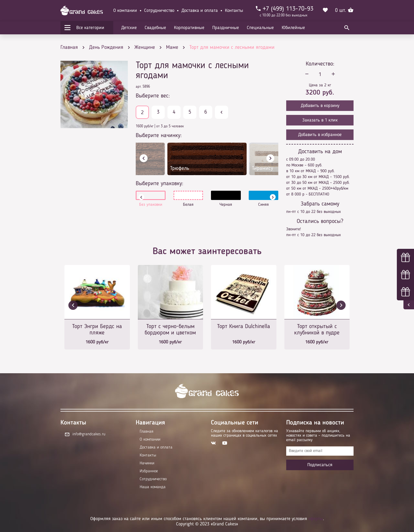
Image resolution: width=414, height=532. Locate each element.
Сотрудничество (159, 11)
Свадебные (155, 28)
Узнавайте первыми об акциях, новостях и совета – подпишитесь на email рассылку (318, 436)
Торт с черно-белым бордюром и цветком (170, 330)
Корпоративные (189, 28)
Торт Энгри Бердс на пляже (97, 330)
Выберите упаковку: (159, 184)
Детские (129, 28)
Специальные (260, 28)
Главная (147, 432)
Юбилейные (293, 28)
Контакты (234, 11)
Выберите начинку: (159, 136)
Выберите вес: (153, 96)
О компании (125, 11)
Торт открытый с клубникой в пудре (317, 330)
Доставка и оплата (200, 11)
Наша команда (153, 487)
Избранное (149, 471)
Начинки (147, 463)
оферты (316, 519)
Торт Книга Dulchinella (244, 326)
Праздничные (226, 28)
